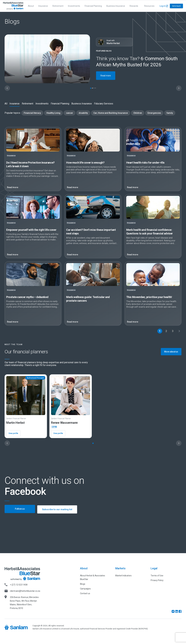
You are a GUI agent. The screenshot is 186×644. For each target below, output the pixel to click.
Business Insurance (116, 6)
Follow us (20, 509)
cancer (70, 113)
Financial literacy (32, 113)
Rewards (134, 6)
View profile (13, 433)
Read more (106, 76)
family (170, 113)
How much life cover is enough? (85, 163)
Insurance (43, 6)
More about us (171, 352)
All (6, 104)
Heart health (145, 163)
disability (83, 113)
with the (31, 230)
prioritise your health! (149, 297)
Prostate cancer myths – (27, 297)
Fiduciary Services (104, 104)
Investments (74, 6)
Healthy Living (53, 113)
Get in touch (176, 6)
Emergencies (154, 113)
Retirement (58, 6)
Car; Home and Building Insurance (111, 113)
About (31, 6)
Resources (149, 6)
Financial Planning (93, 6)
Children (138, 113)
